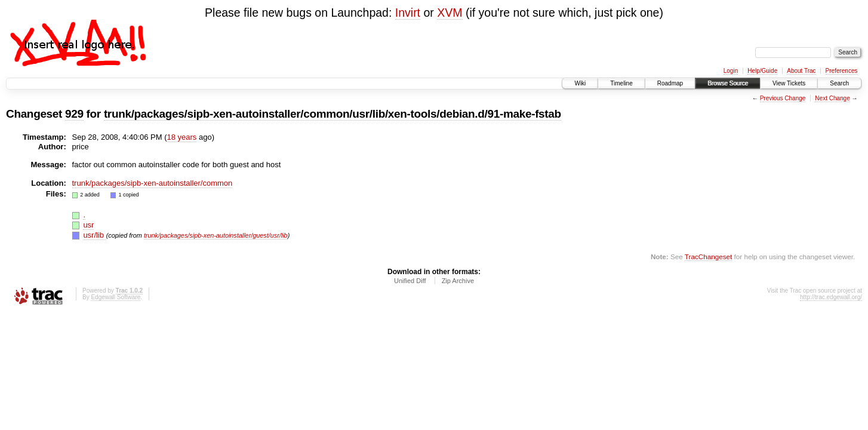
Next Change (832, 98)
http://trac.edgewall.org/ (831, 297)
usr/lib (94, 235)
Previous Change (783, 98)
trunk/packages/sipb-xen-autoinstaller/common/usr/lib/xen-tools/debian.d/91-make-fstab (333, 114)
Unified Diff (410, 281)
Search (839, 83)
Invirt (408, 13)
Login (731, 71)
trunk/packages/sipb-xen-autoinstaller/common (153, 183)
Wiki (580, 83)
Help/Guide (762, 71)
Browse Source (728, 83)
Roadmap (670, 83)
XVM (450, 13)
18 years (182, 137)
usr (88, 225)
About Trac (801, 71)
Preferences (842, 71)
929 (74, 114)
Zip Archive (458, 281)
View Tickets (789, 83)
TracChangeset (708, 257)
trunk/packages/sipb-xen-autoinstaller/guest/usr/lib (216, 235)
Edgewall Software (116, 297)
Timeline (621, 83)
